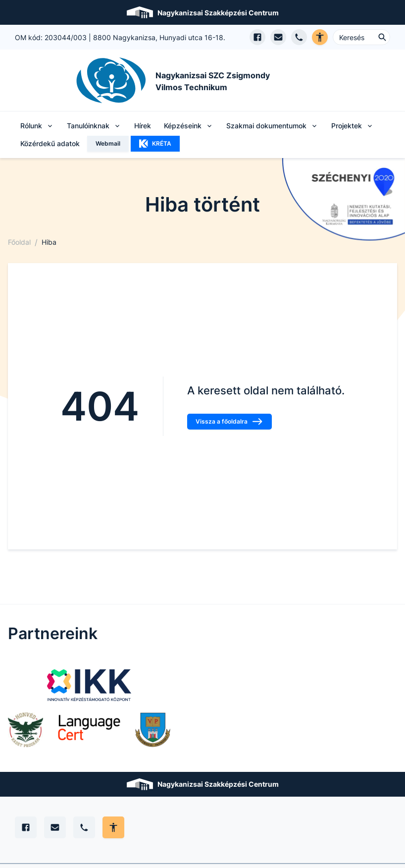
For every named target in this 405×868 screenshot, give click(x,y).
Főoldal (19, 242)
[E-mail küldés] (278, 37)
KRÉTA (155, 144)
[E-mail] (55, 827)
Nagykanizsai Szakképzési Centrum (218, 13)
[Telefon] (84, 827)
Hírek (143, 126)
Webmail (108, 143)
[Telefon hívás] (299, 37)
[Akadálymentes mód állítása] (113, 827)
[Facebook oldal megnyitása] (257, 37)
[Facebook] (26, 827)
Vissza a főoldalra (229, 422)
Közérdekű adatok (50, 143)
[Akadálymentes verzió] (320, 37)
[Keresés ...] (361, 37)
